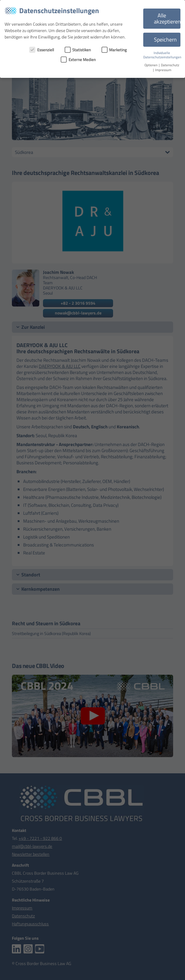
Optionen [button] (151, 65)
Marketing (114, 50)
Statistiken (78, 50)
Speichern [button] (165, 40)
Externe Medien (78, 60)
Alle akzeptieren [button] (167, 18)
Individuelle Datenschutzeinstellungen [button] (162, 55)
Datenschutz (170, 65)
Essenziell (42, 50)
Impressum (163, 70)
